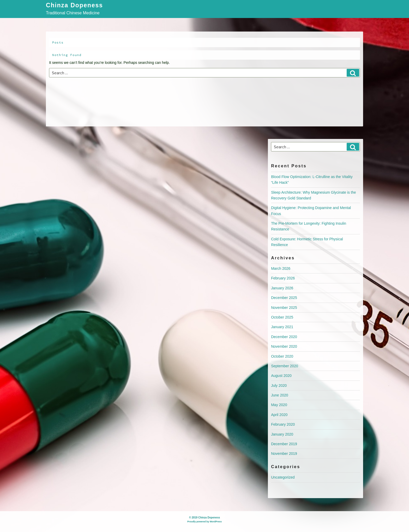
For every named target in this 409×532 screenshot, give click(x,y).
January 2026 (282, 288)
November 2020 (284, 346)
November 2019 (284, 454)
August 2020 (281, 376)
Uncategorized (283, 477)
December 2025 (284, 298)
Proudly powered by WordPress (204, 522)
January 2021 (282, 327)
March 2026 (281, 268)
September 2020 (285, 366)
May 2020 (279, 405)
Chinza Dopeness (74, 6)
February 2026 (283, 278)
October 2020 (282, 356)
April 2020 (279, 415)
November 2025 (284, 308)
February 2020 (283, 424)
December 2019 (284, 444)
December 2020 (284, 337)
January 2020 (282, 434)
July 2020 (279, 386)
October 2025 (282, 317)
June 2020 (279, 395)
